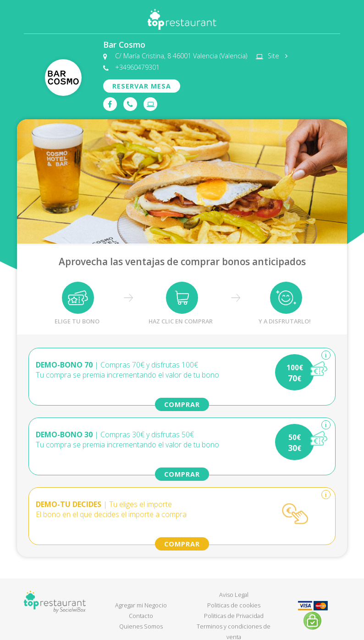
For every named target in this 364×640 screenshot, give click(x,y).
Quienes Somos (141, 626)
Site (276, 56)
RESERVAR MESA (142, 86)
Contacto (141, 616)
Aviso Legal (234, 595)
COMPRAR (182, 404)
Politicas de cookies (234, 605)
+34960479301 (137, 67)
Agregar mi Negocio (141, 605)
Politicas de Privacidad (234, 616)
